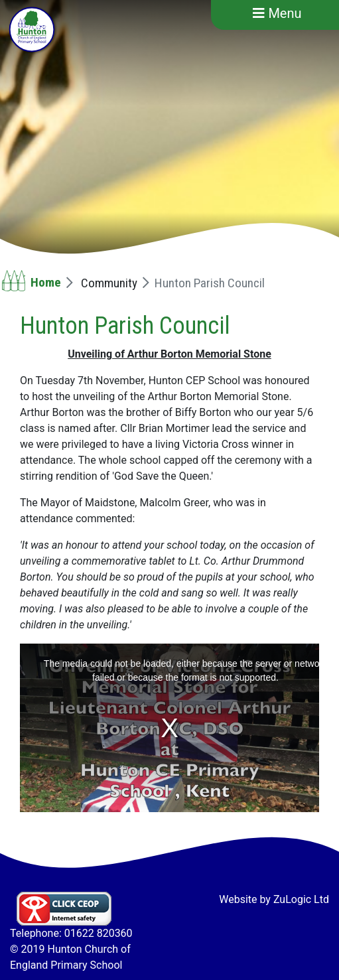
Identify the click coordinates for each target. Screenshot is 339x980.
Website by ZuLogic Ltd (274, 899)
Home (46, 282)
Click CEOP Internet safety (64, 909)
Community (109, 283)
